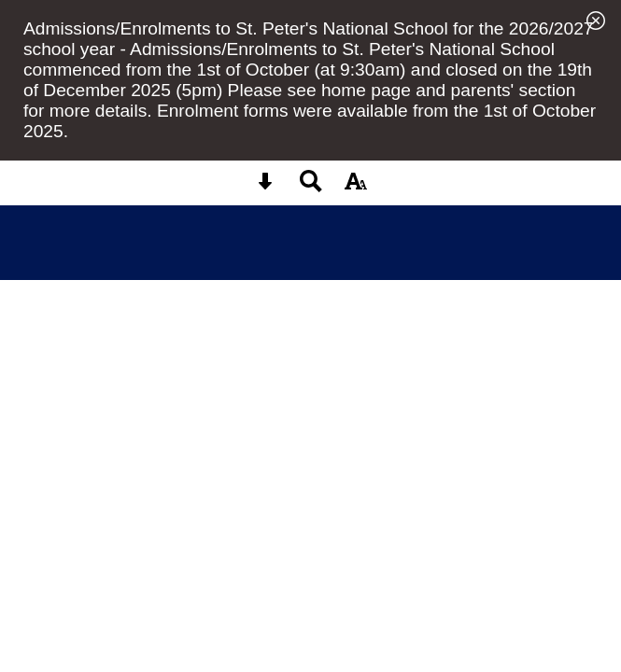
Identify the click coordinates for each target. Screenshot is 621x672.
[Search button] (311, 187)
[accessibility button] (356, 187)
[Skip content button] (265, 187)
